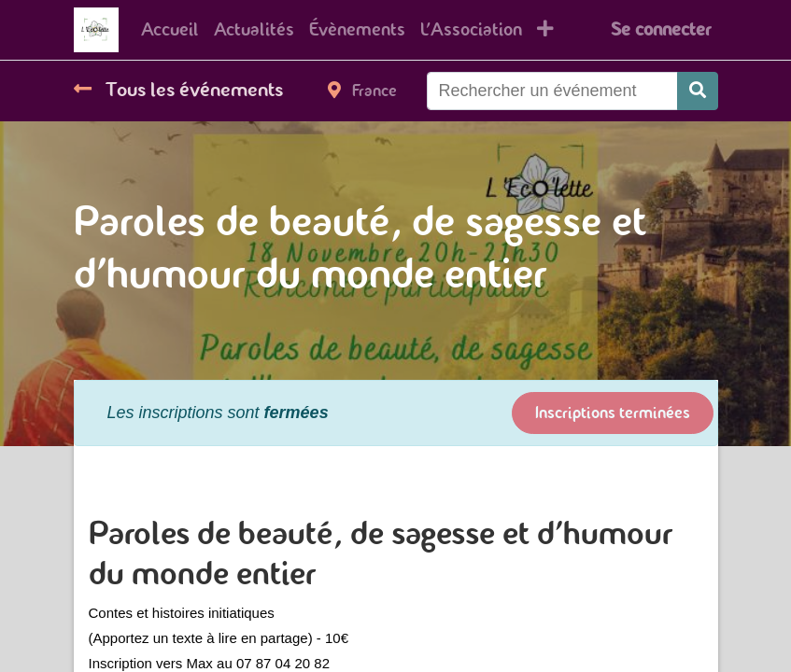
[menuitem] (170, 30)
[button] (545, 30)
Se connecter (661, 29)
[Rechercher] (698, 91)
